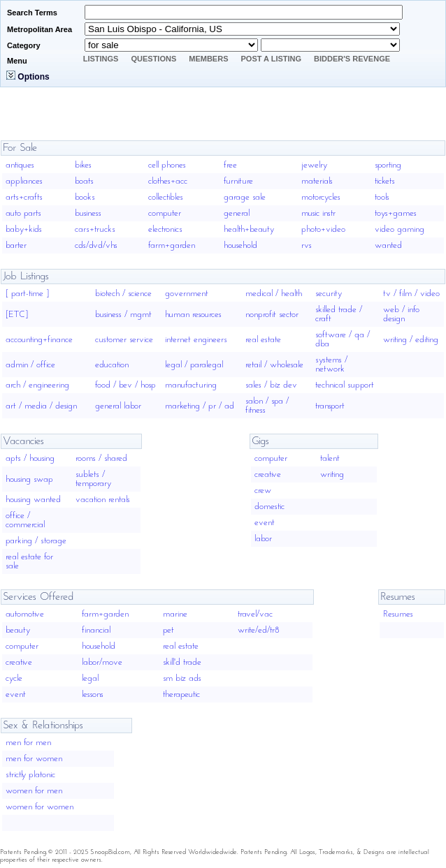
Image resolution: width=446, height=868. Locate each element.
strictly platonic (30, 775)
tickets (385, 181)
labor (263, 539)
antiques (20, 165)
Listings (101, 59)
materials (317, 181)
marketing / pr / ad (200, 406)
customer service (124, 340)
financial (96, 630)
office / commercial (25, 520)
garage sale (245, 197)
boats (84, 181)
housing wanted (33, 500)
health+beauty (249, 229)
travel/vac (255, 614)
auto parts (23, 213)
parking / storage (36, 541)
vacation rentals (103, 500)
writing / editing (411, 340)
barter (16, 245)
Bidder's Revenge (352, 59)
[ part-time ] (27, 294)
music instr (318, 213)
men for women (34, 759)
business (88, 213)
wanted (388, 245)
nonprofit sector (272, 315)
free (230, 165)
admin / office (30, 365)
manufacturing (191, 385)
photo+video (323, 229)
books (85, 197)
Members (208, 59)
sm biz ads (182, 678)
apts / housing (30, 458)
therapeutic (181, 694)
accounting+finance (39, 340)
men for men (28, 743)
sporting (388, 165)
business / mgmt (123, 315)
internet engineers (196, 340)
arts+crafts (24, 197)
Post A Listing (272, 59)
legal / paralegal (194, 365)
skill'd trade (182, 662)
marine (175, 614)
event (265, 523)
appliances (24, 181)
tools (382, 197)
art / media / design (41, 406)
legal (90, 678)
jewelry (314, 165)
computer (165, 213)
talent (330, 458)
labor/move (102, 662)
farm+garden (172, 245)
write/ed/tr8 (259, 630)
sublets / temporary (93, 479)
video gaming (400, 229)
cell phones (167, 165)
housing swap (29, 479)
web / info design (401, 314)
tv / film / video (411, 294)
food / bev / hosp (125, 385)
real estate (263, 340)
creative (268, 475)
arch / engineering (37, 385)
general (237, 213)
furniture (238, 181)
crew (263, 491)
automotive (25, 614)
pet (168, 630)
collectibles (166, 197)
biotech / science (123, 294)
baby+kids (24, 229)
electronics (165, 229)
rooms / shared (101, 458)
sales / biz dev (271, 385)
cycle (14, 678)
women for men (34, 791)
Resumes (398, 614)
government (187, 294)
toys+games (396, 213)
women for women (39, 807)
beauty (18, 630)
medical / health (274, 294)
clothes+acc (168, 181)
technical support (345, 385)
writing (332, 475)
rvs (307, 245)
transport (330, 406)
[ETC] (17, 315)
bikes (83, 165)
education (112, 365)
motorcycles (321, 197)
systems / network (331, 365)
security (329, 294)
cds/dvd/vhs (96, 245)
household (240, 245)
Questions (153, 59)
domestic (269, 507)
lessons (93, 694)
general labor (118, 406)
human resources (193, 315)
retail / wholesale (274, 365)
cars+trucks (95, 229)
